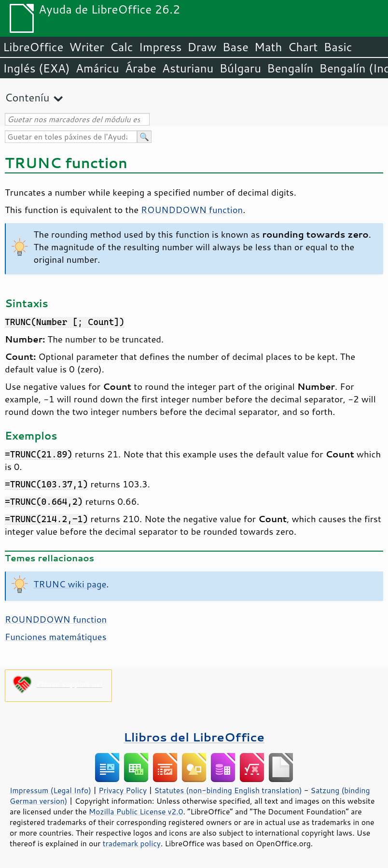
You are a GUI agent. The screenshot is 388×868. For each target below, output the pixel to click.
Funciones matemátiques (56, 637)
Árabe (141, 68)
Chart (303, 47)
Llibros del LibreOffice (194, 737)
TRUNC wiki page (70, 584)
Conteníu (27, 97)
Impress (160, 47)
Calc (122, 47)
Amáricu (97, 68)
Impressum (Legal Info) (50, 790)
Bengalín (290, 68)
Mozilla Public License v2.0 (136, 811)
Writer (86, 47)
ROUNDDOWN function (192, 210)
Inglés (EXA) (36, 68)
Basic (338, 47)
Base (236, 47)
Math (268, 47)
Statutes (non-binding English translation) (228, 790)
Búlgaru (240, 68)
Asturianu (188, 68)
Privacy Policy (123, 790)
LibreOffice (33, 47)
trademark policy (132, 843)
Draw (202, 47)
